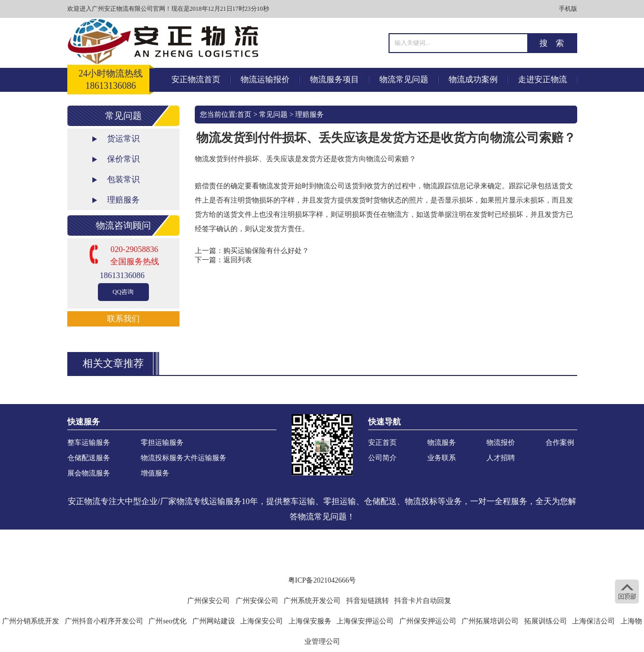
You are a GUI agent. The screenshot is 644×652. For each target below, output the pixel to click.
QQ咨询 (123, 292)
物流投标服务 (162, 458)
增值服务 (155, 473)
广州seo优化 (168, 621)
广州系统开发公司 (312, 601)
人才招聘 (501, 458)
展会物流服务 (89, 473)
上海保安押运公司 (365, 621)
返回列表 (238, 260)
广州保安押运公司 (428, 621)
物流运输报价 (265, 79)
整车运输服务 (89, 443)
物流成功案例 (473, 79)
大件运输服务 (205, 458)
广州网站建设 (214, 621)
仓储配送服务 (89, 458)
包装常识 (123, 179)
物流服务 (442, 443)
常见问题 (273, 115)
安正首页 (382, 443)
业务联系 (442, 458)
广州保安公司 (209, 601)
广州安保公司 (257, 601)
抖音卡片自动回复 (423, 601)
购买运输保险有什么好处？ (266, 251)
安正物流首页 (196, 79)
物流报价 (501, 443)
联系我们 (123, 319)
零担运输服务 (162, 443)
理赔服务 (123, 200)
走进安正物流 (543, 79)
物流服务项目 (334, 79)
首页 (244, 115)
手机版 (568, 9)
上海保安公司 (262, 621)
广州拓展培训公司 (490, 621)
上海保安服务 (310, 621)
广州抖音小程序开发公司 (104, 621)
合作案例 (560, 443)
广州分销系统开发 (31, 621)
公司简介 (382, 458)
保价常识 (123, 159)
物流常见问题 (404, 79)
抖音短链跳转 (368, 601)
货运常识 (123, 139)
